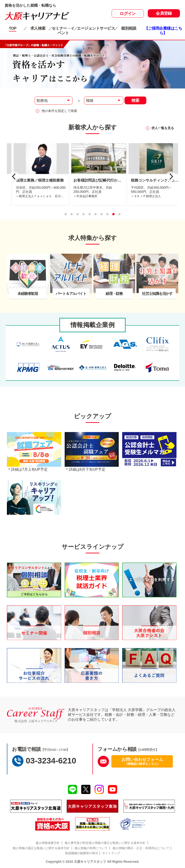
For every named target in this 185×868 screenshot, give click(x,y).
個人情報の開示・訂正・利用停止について (141, 848)
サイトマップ (111, 853)
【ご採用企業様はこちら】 (163, 31)
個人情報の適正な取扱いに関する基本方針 (41, 848)
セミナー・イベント (63, 31)
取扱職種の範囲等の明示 (82, 853)
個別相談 (129, 28)
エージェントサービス (96, 28)
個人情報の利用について (91, 848)
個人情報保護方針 (48, 843)
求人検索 (38, 28)
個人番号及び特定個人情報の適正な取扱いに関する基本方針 (105, 843)
